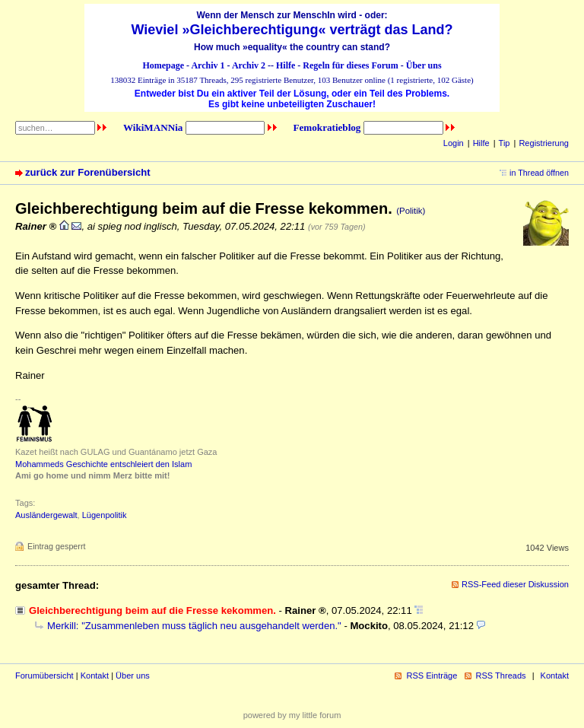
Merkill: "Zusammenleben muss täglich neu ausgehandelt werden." (194, 626)
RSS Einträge (432, 676)
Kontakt (95, 676)
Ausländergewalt (46, 515)
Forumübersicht (44, 676)
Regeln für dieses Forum (350, 65)
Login (454, 143)
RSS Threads (501, 676)
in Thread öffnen (539, 173)
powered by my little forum (292, 715)
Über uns (424, 65)
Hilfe (286, 65)
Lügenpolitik (105, 515)
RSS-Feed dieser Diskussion (515, 584)
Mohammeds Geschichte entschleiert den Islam (103, 464)
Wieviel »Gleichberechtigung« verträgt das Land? (292, 30)
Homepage (163, 65)
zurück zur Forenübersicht (88, 172)
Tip (505, 143)
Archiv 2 (249, 65)
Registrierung (544, 143)
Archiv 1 (208, 65)
